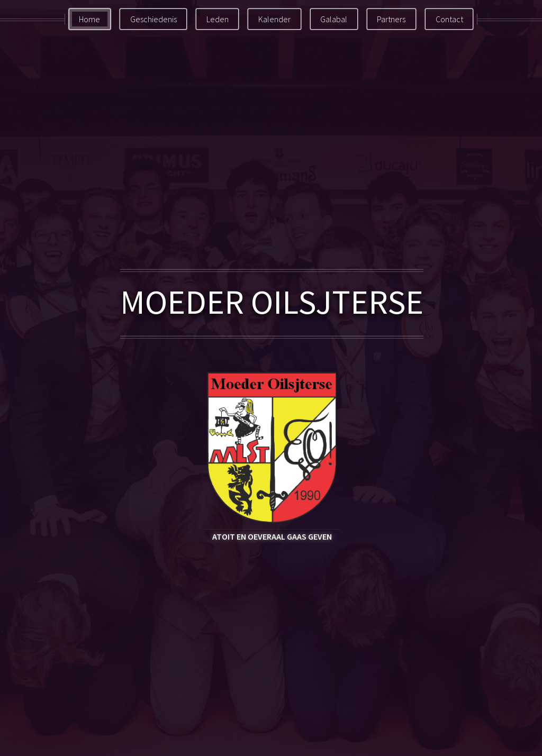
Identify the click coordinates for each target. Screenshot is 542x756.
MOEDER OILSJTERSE (272, 302)
